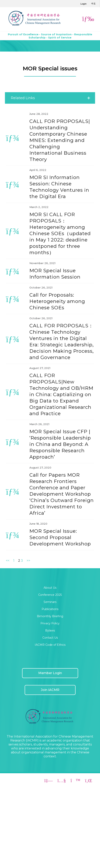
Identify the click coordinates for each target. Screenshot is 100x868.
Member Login (50, 673)
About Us (50, 588)
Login (84, 4)
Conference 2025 (50, 595)
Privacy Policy (50, 623)
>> (28, 561)
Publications (50, 609)
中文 (93, 4)
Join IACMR (50, 690)
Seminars (50, 602)
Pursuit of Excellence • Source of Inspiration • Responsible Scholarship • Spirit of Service (50, 36)
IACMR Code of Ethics (50, 645)
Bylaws (50, 630)
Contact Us (50, 638)
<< (8, 561)
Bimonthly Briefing (50, 616)
